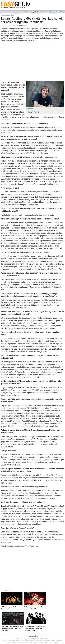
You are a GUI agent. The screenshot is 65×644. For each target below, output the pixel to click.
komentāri (23, 25)
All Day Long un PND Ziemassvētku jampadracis (10, 608)
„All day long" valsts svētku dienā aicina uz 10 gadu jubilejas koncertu (35, 628)
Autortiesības (33, 636)
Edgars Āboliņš (34, 112)
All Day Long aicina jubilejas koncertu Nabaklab (34, 608)
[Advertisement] (33, 62)
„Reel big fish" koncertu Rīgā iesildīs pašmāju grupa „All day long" (13, 628)
